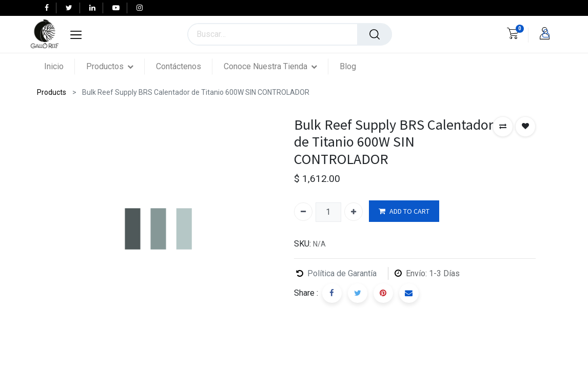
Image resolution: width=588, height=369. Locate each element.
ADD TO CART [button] (404, 211)
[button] (503, 127)
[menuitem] (60, 66)
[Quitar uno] (303, 212)
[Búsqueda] (375, 34)
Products (52, 92)
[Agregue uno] (354, 212)
